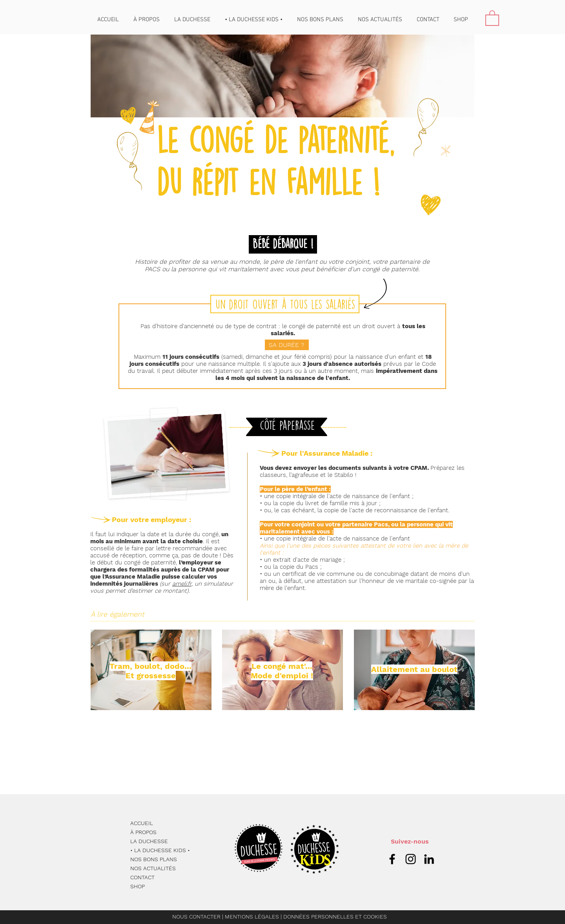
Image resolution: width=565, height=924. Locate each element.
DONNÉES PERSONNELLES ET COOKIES (335, 917)
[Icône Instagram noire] (411, 859)
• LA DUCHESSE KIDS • (160, 850)
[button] (492, 18)
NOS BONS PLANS (154, 859)
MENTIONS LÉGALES (253, 917)
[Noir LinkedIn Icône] (429, 859)
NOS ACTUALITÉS (153, 868)
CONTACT (142, 877)
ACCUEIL (142, 823)
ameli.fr (182, 584)
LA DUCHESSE (149, 841)
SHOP (138, 886)
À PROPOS (143, 832)
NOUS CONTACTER (196, 917)
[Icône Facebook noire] (392, 859)
